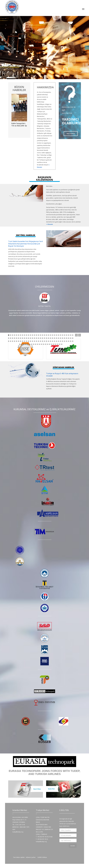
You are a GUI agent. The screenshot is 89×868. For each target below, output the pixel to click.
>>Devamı (50, 224)
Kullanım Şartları (31, 857)
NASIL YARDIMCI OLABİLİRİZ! (21, 44)
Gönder (73, 846)
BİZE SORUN (71, 134)
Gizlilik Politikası (42, 857)
